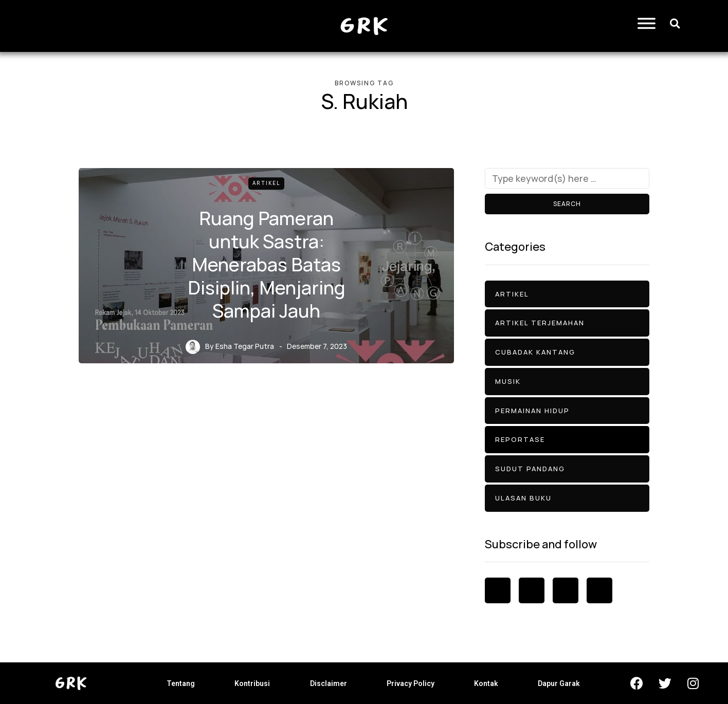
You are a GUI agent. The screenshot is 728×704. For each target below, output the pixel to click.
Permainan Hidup (532, 411)
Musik (508, 381)
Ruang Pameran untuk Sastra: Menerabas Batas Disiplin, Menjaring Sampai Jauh (267, 264)
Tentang (181, 683)
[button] (675, 23)
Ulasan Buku (523, 498)
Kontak (486, 683)
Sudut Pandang (530, 469)
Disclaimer (329, 683)
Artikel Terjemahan (540, 323)
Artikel (266, 183)
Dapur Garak (559, 683)
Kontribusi (252, 683)
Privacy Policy (411, 683)
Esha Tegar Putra (245, 346)
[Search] (567, 178)
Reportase (520, 439)
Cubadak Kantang (535, 352)
